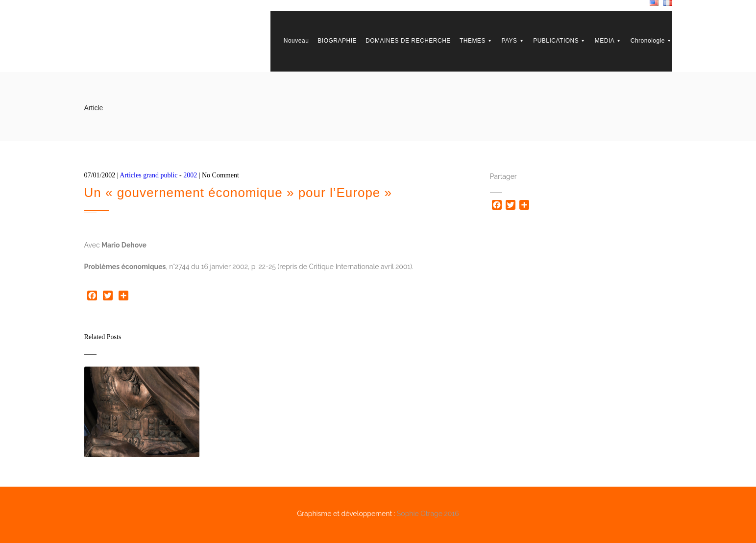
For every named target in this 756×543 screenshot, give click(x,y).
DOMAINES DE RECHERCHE (408, 41)
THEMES (476, 41)
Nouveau (296, 41)
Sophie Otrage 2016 (428, 514)
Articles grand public (148, 175)
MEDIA (608, 41)
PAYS (513, 41)
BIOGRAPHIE (337, 41)
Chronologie (651, 41)
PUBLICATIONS (560, 41)
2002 (190, 175)
